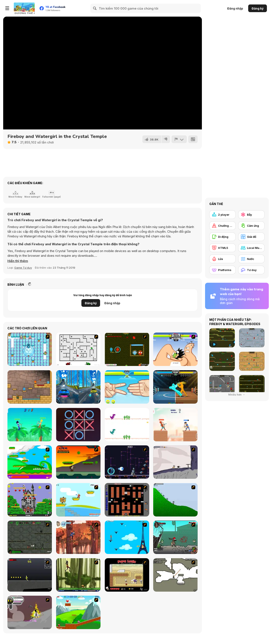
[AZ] (78, 349)
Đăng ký (258, 8)
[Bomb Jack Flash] (30, 500)
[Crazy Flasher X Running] (30, 575)
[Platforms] (222, 270)
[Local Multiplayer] (251, 248)
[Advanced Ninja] (175, 575)
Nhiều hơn (237, 395)
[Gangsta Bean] (175, 537)
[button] (18, 261)
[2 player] (222, 215)
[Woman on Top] (127, 537)
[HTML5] (222, 248)
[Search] (95, 8)
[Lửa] (222, 259)
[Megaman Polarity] (127, 462)
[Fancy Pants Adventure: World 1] (175, 462)
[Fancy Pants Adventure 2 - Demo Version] (175, 500)
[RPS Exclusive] (127, 387)
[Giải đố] (251, 237)
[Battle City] (127, 500)
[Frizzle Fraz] (78, 612)
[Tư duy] (251, 270)
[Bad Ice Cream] (30, 349)
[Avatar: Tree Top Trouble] (78, 537)
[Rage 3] (30, 612)
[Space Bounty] (30, 537)
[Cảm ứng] (251, 226)
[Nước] (251, 259)
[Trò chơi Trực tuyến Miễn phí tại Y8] (24, 8)
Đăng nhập (235, 8)
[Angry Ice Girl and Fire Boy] (127, 349)
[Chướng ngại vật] (222, 226)
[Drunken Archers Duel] (30, 425)
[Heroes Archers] (175, 425)
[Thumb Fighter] (175, 349)
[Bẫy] (251, 215)
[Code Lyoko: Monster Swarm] (78, 575)
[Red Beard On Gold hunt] (78, 500)
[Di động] (222, 237)
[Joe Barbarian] (78, 462)
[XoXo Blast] (78, 425)
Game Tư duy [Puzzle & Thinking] (23, 268)
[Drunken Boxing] (175, 387)
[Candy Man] (30, 462)
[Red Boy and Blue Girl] (30, 387)
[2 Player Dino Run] (127, 425)
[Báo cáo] (179, 139)
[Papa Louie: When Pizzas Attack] (127, 575)
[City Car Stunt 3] (78, 387)
